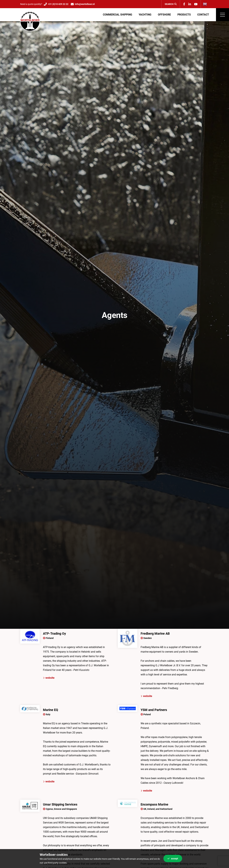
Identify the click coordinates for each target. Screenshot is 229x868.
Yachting (145, 15)
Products (184, 15)
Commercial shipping (118, 15)
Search (171, 4)
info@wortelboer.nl (85, 4)
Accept (173, 859)
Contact (203, 15)
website (49, 678)
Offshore (164, 15)
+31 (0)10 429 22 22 (58, 4)
